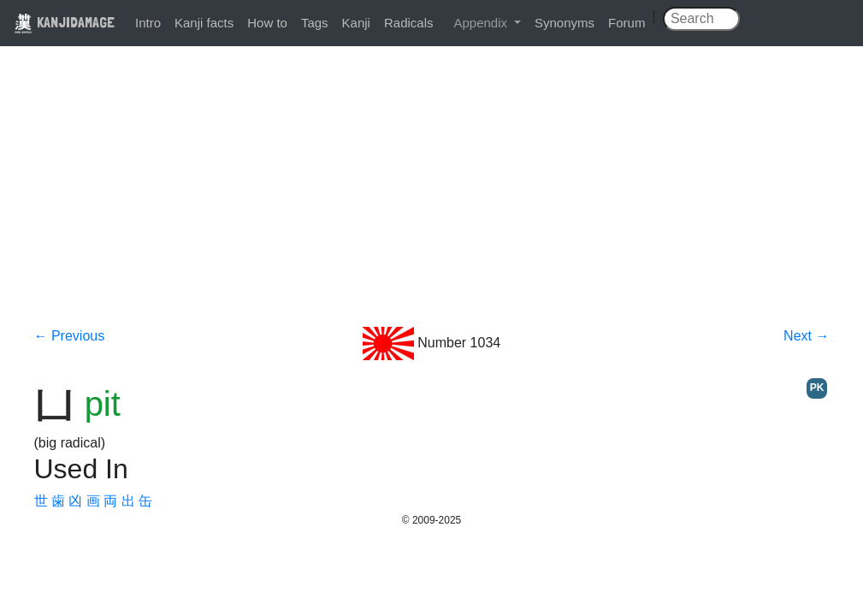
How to (267, 23)
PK (817, 388)
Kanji (356, 23)
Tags (315, 23)
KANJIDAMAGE (64, 22)
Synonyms (564, 23)
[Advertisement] (432, 198)
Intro (148, 23)
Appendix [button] (482, 23)
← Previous (70, 336)
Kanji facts (204, 23)
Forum (627, 23)
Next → (806, 336)
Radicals (409, 23)
